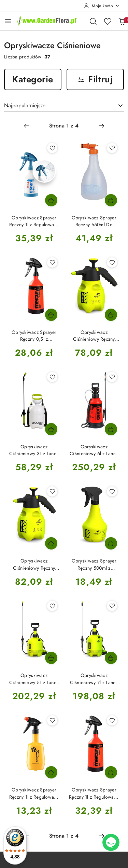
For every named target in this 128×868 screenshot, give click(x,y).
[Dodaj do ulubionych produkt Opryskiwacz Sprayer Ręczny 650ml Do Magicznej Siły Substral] (112, 148)
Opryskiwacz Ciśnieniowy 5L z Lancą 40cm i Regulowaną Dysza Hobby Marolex (34, 679)
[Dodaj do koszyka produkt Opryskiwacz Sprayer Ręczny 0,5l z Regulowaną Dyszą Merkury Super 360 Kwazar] (51, 315)
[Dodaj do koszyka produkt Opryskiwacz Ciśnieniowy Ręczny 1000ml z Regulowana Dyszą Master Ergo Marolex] (111, 315)
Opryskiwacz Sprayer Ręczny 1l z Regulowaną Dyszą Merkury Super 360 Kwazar (94, 794)
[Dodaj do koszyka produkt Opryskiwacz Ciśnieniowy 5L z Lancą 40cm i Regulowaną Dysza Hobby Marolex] (51, 658)
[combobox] (64, 106)
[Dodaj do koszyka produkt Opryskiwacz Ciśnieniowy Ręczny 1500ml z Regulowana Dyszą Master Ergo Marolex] (51, 543)
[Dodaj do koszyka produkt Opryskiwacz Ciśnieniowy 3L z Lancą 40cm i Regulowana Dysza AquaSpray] (51, 429)
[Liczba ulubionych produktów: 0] (108, 21)
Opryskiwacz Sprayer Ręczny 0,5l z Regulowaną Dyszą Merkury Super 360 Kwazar (34, 336)
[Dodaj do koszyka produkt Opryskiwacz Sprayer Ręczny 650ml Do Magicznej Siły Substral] (111, 200)
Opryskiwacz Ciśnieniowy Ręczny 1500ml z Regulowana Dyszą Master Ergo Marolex (34, 565)
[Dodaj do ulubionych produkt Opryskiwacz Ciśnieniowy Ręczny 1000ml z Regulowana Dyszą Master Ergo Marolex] (112, 262)
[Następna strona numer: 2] (101, 126)
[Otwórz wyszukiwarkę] (93, 21)
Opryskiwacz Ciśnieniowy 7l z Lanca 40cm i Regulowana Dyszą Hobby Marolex (94, 679)
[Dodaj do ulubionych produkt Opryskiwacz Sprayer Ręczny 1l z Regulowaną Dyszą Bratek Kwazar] (52, 720)
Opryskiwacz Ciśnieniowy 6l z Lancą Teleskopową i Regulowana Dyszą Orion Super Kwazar (94, 450)
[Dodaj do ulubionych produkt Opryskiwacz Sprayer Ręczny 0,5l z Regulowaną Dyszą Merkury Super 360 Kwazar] (52, 262)
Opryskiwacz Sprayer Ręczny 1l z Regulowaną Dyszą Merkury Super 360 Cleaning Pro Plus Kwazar (34, 221)
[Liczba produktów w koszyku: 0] (122, 21)
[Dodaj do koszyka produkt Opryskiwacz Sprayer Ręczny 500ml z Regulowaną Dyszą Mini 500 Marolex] (111, 543)
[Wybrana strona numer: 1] (64, 126)
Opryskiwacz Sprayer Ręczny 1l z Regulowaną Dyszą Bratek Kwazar (34, 794)
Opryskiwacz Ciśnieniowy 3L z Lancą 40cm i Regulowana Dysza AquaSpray (34, 450)
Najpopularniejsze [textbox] (25, 106)
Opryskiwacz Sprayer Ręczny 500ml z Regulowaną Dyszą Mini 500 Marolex (94, 565)
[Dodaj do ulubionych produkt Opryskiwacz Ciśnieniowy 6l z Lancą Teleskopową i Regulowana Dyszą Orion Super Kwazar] (112, 377)
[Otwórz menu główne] (8, 21)
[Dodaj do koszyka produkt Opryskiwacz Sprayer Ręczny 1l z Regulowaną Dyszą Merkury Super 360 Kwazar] (111, 772)
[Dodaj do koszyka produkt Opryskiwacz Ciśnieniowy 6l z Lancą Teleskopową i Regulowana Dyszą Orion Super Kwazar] (111, 429)
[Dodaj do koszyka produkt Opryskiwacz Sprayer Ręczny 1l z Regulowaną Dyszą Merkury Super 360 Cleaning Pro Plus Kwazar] (51, 200)
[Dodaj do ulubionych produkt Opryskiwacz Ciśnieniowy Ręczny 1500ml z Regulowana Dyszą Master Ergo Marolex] (52, 491)
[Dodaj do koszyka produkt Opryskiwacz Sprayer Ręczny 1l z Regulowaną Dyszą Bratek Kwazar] (51, 772)
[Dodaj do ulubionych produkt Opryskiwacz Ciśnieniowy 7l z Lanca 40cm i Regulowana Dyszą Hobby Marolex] (112, 606)
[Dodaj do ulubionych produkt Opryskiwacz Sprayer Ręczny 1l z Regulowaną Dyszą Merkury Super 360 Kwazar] (112, 720)
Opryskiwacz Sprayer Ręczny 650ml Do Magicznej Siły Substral (94, 221)
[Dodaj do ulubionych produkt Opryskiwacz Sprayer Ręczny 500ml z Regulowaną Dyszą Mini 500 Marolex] (112, 491)
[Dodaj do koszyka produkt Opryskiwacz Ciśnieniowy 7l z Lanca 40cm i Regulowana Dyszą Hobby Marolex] (111, 658)
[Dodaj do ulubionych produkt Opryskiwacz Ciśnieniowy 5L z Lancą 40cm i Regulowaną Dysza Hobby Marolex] (52, 606)
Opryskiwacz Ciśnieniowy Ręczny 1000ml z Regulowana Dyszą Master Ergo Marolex (94, 336)
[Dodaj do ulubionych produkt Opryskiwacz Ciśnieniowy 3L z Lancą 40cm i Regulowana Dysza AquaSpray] (52, 377)
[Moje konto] (102, 6)
